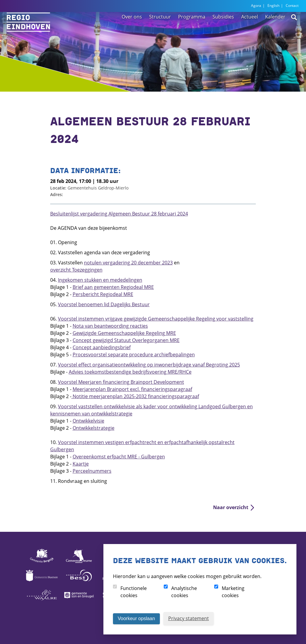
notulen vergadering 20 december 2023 (128, 263)
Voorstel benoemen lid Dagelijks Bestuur (104, 304)
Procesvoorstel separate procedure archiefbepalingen (134, 355)
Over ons (132, 30)
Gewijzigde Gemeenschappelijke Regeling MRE (124, 333)
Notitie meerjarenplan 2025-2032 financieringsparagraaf (135, 396)
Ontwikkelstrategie (94, 428)
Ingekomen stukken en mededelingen (100, 280)
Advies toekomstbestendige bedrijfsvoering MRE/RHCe (130, 372)
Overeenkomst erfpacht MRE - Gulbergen (119, 457)
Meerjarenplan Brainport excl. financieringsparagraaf (132, 389)
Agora (256, 6)
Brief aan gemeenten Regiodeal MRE (113, 287)
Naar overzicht (231, 507)
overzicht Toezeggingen (76, 270)
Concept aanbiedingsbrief (102, 347)
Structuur (160, 30)
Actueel (250, 30)
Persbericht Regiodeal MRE (103, 294)
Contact (292, 6)
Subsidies (223, 30)
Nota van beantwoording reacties (110, 326)
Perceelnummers (92, 471)
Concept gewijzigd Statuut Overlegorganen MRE (126, 340)
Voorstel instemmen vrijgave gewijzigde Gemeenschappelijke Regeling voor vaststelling (156, 319)
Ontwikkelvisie (88, 421)
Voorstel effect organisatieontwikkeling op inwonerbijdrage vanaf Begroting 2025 (149, 365)
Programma (192, 30)
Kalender (275, 30)
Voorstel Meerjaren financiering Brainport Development (121, 382)
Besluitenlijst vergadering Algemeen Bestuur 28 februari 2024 (119, 214)
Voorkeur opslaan (136, 618)
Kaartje (81, 464)
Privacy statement (189, 618)
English (273, 6)
